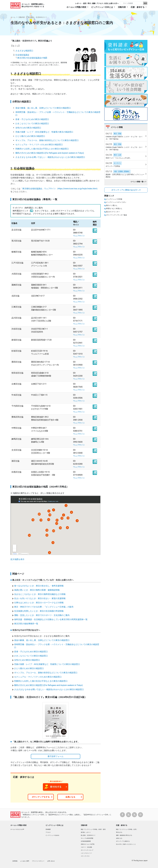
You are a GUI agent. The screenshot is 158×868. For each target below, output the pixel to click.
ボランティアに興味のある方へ (126, 190)
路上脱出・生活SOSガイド (37, 17)
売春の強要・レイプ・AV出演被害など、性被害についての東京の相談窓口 (47, 664)
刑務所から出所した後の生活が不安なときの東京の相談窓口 (42, 149)
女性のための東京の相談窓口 (28, 128)
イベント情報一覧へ (138, 182)
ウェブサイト (79, 236)
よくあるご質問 (25, 861)
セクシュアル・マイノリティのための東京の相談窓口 (39, 145)
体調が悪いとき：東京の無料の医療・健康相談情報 (37, 590)
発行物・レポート (86, 832)
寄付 (89, 3)
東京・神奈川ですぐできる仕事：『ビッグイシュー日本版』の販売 (44, 607)
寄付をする (119, 832)
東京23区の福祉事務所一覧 (26, 624)
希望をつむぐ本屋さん (114, 208)
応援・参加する (122, 825)
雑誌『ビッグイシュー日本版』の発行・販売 (93, 829)
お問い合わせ (51, 861)
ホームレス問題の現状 (19, 825)
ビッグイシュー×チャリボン (116, 202)
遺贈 (94, 3)
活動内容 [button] (122, 7)
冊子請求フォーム (56, 756)
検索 (145, 3)
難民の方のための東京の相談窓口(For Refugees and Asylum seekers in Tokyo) (50, 153)
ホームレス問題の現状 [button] (77, 7)
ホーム (13, 17)
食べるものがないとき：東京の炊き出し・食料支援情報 (39, 586)
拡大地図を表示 (17, 559)
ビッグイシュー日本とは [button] (102, 7)
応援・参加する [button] (138, 7)
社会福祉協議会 (22, 55)
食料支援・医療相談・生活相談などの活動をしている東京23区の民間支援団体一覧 (51, 619)
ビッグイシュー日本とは (54, 825)
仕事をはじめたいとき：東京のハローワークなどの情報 (39, 603)
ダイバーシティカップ (87, 850)
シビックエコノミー (86, 853)
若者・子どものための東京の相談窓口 (32, 119)
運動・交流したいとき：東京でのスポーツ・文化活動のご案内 (42, 615)
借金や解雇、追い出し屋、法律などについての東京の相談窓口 (43, 108)
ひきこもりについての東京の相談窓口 (32, 124)
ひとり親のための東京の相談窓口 (30, 136)
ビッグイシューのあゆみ (52, 835)
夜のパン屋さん (112, 205)
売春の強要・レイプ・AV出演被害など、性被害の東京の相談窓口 (44, 132)
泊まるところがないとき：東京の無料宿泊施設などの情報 (40, 594)
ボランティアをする (41, 797)
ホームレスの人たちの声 (17, 829)
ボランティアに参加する (123, 841)
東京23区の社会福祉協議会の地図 (32, 58)
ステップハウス (85, 856)
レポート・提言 (81, 3)
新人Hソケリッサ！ (113, 212)
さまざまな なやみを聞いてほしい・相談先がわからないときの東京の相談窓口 (50, 157)
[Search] (132, 3)
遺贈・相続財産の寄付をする (124, 835)
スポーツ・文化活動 (86, 847)
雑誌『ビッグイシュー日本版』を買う (127, 829)
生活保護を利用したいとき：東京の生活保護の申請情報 (39, 611)
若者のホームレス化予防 (88, 844)
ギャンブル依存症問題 (87, 838)
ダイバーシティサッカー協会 (117, 215)
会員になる (70, 797)
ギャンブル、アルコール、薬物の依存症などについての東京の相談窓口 (47, 140)
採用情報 (15, 861)
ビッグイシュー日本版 (114, 199)
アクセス (100, 3)
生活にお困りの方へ (112, 3)
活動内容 (22, 17)
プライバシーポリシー (38, 861)
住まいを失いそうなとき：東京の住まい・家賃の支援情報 (40, 598)
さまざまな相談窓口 (24, 51)
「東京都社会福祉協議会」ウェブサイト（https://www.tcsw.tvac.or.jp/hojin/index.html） (60, 189)
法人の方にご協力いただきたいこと (126, 844)
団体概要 (48, 829)
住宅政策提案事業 (86, 841)
